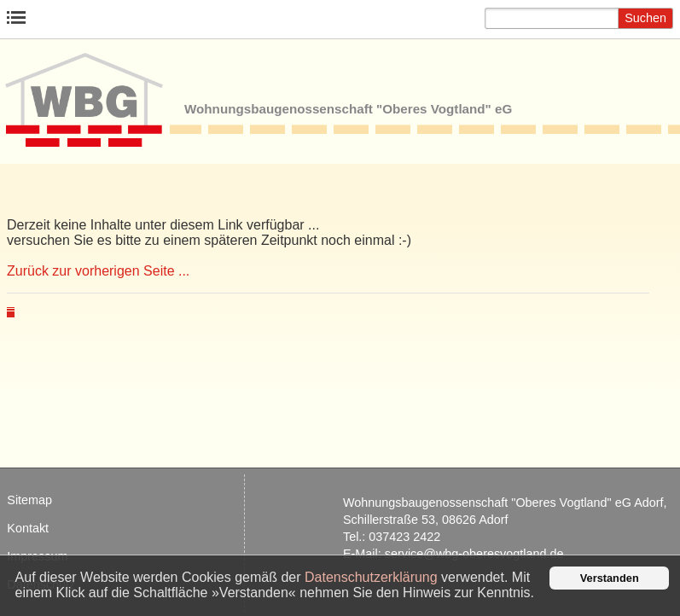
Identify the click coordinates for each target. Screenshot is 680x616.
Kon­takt (28, 528)
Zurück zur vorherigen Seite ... (98, 271)
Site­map (29, 500)
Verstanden (610, 578)
